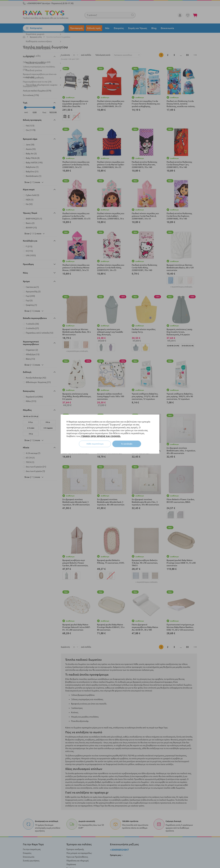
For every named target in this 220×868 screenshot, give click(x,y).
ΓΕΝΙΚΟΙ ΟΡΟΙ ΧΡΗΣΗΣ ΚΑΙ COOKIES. (101, 436)
